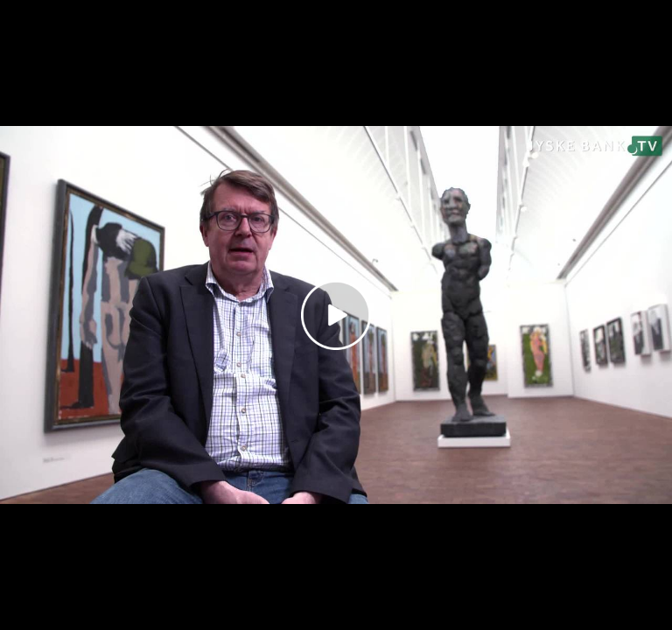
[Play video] (336, 315)
